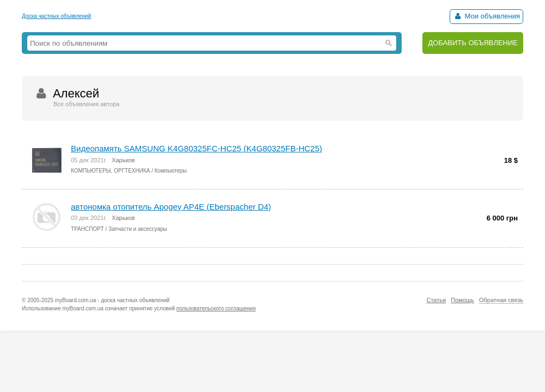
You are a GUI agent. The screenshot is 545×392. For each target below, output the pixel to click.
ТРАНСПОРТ (87, 229)
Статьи (436, 300)
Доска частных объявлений (56, 16)
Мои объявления (486, 16)
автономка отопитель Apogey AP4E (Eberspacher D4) (171, 207)
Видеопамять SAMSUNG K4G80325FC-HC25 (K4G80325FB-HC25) (196, 148)
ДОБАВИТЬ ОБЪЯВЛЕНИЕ (473, 43)
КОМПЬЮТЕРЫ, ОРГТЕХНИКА (110, 171)
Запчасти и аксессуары (138, 229)
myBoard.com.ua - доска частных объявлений (112, 300)
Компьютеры (171, 171)
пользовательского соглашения (216, 308)
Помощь (462, 300)
